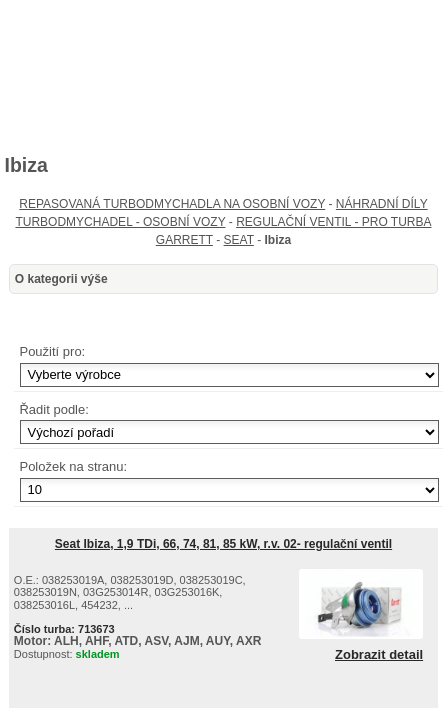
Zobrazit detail (379, 655)
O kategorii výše (61, 279)
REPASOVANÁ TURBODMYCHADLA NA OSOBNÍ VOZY (172, 204)
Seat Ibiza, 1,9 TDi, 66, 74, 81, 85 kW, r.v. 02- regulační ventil (223, 544)
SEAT (239, 240)
